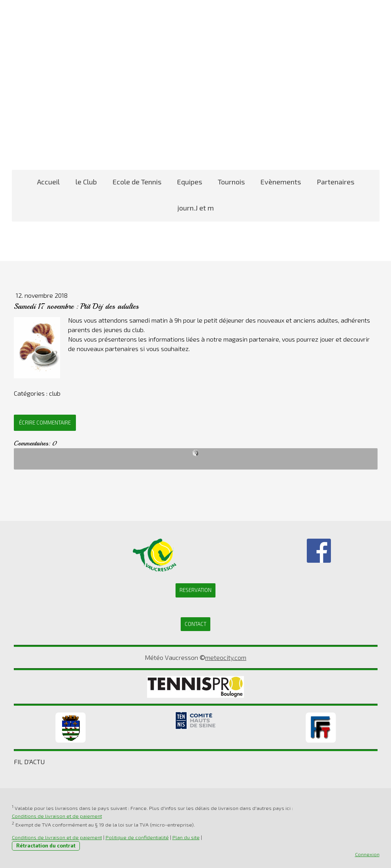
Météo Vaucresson (171, 657)
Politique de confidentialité (137, 837)
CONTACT (195, 624)
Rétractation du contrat (46, 845)
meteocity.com (226, 657)
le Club (86, 182)
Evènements (281, 182)
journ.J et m (196, 208)
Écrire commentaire (45, 423)
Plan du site (186, 837)
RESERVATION (195, 590)
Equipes (190, 182)
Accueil (48, 182)
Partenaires (335, 182)
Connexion (367, 854)
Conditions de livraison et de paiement (57, 816)
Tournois (231, 182)
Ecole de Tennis (137, 182)
